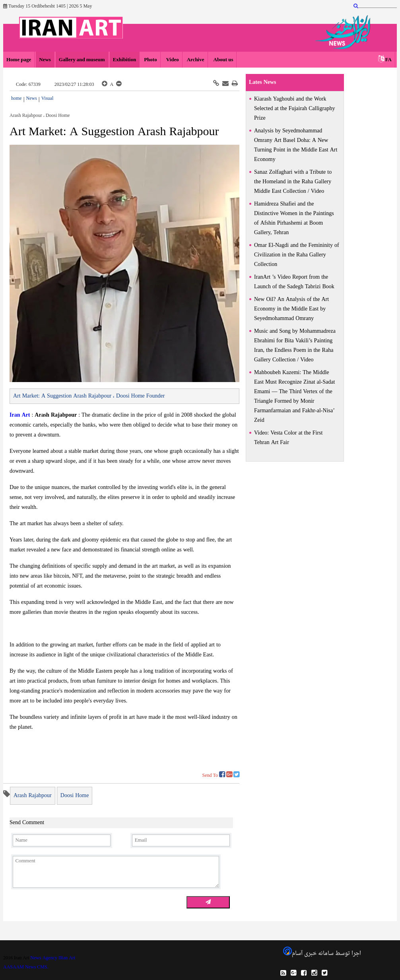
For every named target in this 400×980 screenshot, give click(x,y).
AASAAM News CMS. (26, 967)
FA (388, 60)
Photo (150, 60)
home (17, 99)
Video (172, 60)
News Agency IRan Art (53, 958)
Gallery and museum (82, 60)
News (45, 60)
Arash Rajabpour (33, 796)
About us (223, 60)
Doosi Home (75, 796)
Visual (48, 99)
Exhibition (125, 60)
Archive (196, 60)
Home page (19, 60)
